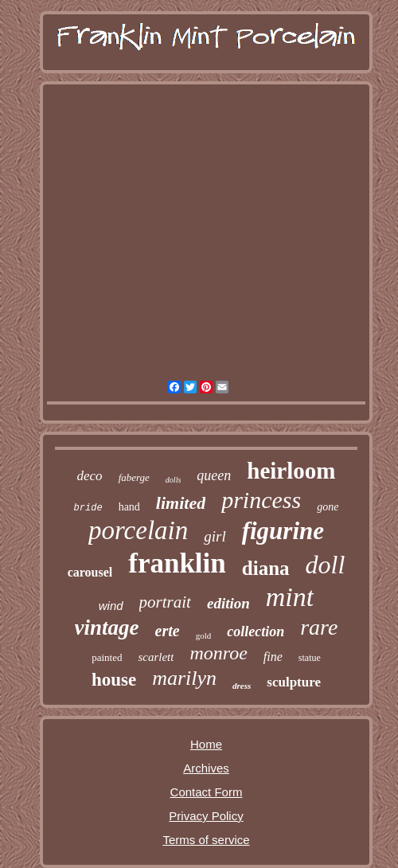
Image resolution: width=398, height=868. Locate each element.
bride (88, 508)
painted (107, 657)
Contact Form (207, 792)
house (114, 680)
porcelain (138, 530)
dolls (173, 480)
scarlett (156, 657)
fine (273, 657)
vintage (107, 628)
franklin (177, 563)
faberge (134, 477)
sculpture (294, 682)
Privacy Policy (206, 816)
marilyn (184, 678)
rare (319, 627)
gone (328, 507)
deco (90, 476)
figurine (283, 531)
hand (129, 507)
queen (214, 475)
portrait (165, 602)
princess (261, 500)
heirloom (291, 471)
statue (310, 658)
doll (326, 565)
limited (181, 503)
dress (242, 686)
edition (228, 603)
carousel (90, 572)
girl (215, 536)
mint (290, 597)
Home (206, 744)
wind (111, 606)
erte (168, 631)
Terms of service (206, 840)
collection (256, 631)
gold (204, 635)
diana (266, 568)
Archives (206, 768)
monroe (218, 653)
